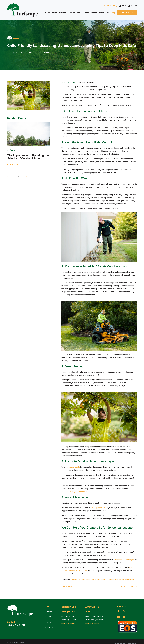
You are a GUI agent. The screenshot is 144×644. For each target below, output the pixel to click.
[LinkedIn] (130, 611)
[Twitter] (124, 611)
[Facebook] (119, 611)
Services (49, 612)
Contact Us (127, 13)
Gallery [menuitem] (94, 13)
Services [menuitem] (63, 13)
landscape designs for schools (74, 492)
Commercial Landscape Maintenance (120, 579)
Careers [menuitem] (86, 13)
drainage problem (98, 508)
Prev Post (69, 586)
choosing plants (73, 467)
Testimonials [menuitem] (104, 13)
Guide (103, 579)
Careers (48, 622)
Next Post (129, 586)
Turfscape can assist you (124, 560)
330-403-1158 (128, 6)
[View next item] (25, 176)
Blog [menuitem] (113, 13)
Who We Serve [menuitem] (74, 13)
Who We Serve (51, 617)
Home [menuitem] (48, 13)
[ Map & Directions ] (69, 623)
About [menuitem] (54, 13)
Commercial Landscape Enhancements (86, 579)
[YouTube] (124, 617)
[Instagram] (119, 617)
